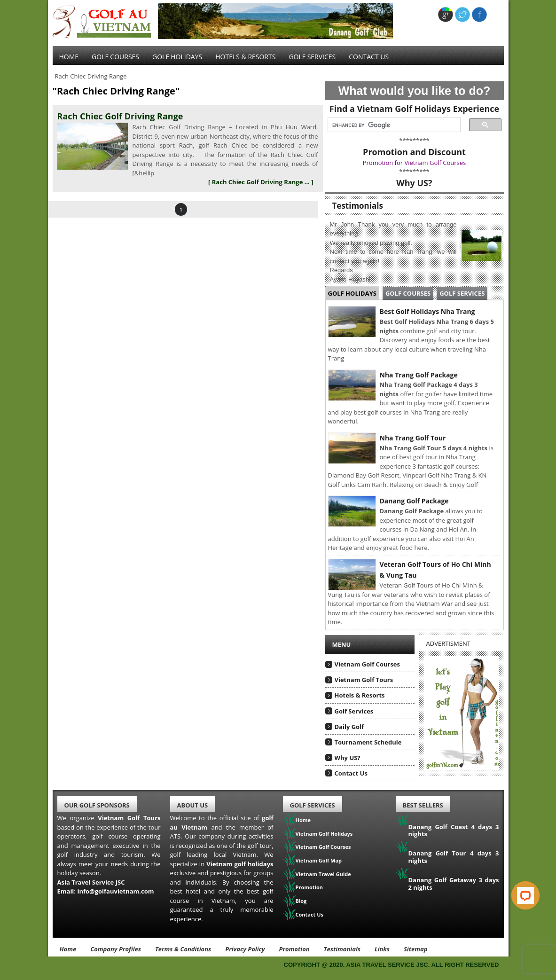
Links (382, 949)
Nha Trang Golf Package (419, 375)
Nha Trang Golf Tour (413, 438)
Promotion (309, 887)
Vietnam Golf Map (319, 860)
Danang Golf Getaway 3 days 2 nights (454, 884)
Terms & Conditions (183, 949)
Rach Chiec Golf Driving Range (120, 116)
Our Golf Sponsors (97, 805)
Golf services (312, 57)
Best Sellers (423, 805)
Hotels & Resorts (245, 57)
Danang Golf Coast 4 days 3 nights (454, 831)
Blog (301, 901)
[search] (391, 125)
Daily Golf (349, 727)
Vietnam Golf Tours (364, 680)
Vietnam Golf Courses (368, 664)
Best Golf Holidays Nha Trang (427, 311)
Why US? (348, 758)
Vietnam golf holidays (240, 864)
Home (69, 57)
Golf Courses (115, 57)
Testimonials (342, 949)
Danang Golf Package (414, 501)
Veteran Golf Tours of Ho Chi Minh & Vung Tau (435, 570)
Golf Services (462, 293)
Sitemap (416, 949)
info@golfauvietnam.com (115, 891)
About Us (193, 805)
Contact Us (369, 57)
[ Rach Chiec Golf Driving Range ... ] (261, 182)
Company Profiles (116, 949)
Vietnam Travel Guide (323, 874)
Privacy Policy (245, 949)
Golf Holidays (177, 57)
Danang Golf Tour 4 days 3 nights (454, 857)
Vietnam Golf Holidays (324, 834)
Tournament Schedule (368, 742)
